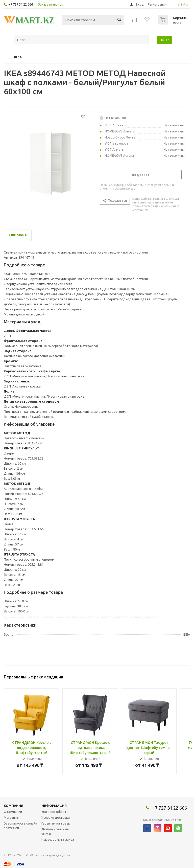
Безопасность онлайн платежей (20, 826)
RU (186, 5)
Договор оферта (55, 812)
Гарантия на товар (56, 823)
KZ (180, 5)
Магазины (11, 817)
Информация (54, 806)
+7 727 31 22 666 (21, 4)
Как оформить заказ (58, 839)
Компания (14, 806)
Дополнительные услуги (55, 831)
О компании (13, 812)
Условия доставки (56, 817)
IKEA (18, 57)
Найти (164, 40)
